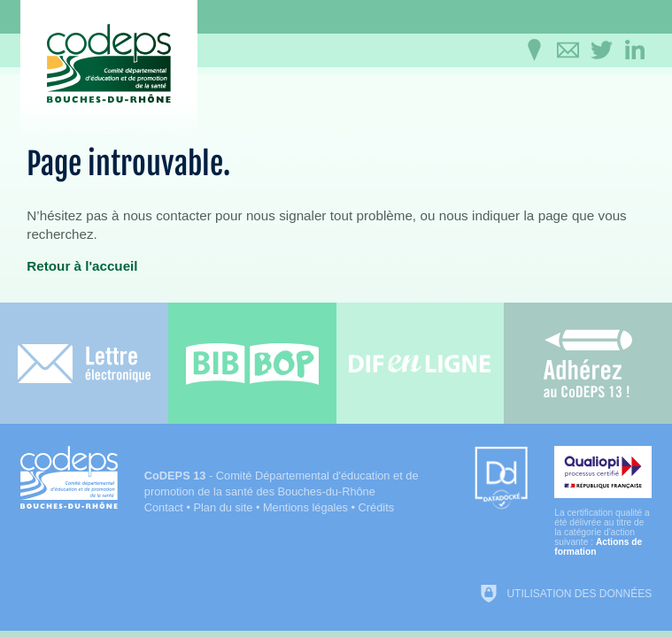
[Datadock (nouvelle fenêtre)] (501, 479)
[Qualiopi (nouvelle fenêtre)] (603, 501)
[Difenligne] (421, 363)
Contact (164, 507)
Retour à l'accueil (82, 266)
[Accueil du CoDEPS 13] (109, 63)
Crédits (377, 507)
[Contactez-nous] (568, 50)
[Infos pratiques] (534, 50)
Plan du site (223, 507)
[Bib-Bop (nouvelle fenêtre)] (252, 363)
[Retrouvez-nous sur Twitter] (601, 50)
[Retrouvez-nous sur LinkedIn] (635, 50)
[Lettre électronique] (84, 363)
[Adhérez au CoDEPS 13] (588, 363)
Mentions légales (305, 507)
